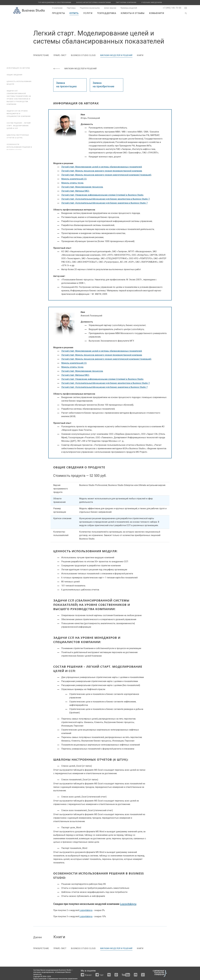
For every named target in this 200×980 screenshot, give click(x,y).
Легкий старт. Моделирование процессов (82, 187)
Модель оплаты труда (72, 183)
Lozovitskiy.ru (128, 904)
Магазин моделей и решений (116, 55)
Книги (140, 55)
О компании (57, 8)
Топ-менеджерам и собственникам (55, 2)
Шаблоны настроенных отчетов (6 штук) (18, 136)
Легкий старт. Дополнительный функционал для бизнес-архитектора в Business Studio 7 (105, 199)
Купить (74, 13)
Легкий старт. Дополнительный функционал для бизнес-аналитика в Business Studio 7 (104, 203)
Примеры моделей (129, 8)
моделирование (48, 972)
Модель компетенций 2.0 (74, 179)
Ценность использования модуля (19, 83)
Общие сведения (14, 75)
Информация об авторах (18, 68)
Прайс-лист (60, 55)
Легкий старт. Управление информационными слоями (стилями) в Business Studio (102, 195)
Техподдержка (107, 13)
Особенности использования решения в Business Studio (19, 147)
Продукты (58, 13)
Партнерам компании (126, 2)
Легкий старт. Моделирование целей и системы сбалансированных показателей (101, 167)
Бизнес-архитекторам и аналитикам (94, 2)
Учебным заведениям (152, 2)
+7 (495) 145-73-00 (172, 8)
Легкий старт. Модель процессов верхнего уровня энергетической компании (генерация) (106, 175)
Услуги (88, 13)
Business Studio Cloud (83, 55)
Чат (102, 975)
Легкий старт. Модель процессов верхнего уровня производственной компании (102, 171)
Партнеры (71, 8)
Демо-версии (110, 8)
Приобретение (41, 55)
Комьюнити (157, 13)
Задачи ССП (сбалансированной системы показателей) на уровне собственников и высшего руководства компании (19, 98)
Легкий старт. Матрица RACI (75, 191)
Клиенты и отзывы (133, 13)
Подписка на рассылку (90, 8)
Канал (88, 975)
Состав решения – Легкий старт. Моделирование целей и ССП (19, 126)
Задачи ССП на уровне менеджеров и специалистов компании (19, 114)
